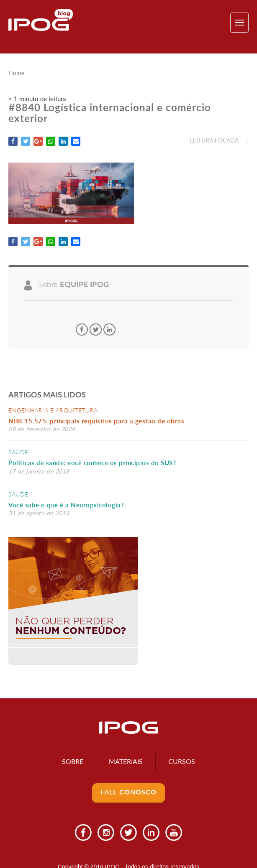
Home (16, 73)
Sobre (73, 761)
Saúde (18, 452)
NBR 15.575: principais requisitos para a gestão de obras (98, 421)
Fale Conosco (128, 792)
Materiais (126, 761)
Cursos (182, 761)
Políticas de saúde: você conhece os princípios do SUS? (92, 463)
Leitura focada (219, 140)
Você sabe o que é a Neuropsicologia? (66, 505)
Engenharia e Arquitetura (53, 410)
